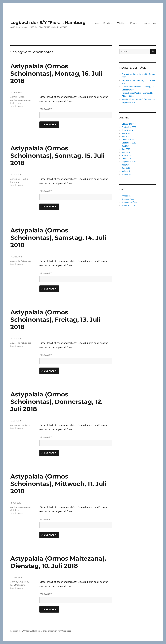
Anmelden (126, 196)
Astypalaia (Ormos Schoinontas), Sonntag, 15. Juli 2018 (58, 156)
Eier (12, 585)
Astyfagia (15, 100)
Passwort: (76, 113)
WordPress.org (128, 205)
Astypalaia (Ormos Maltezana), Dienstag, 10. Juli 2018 (58, 562)
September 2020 (129, 127)
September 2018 (129, 162)
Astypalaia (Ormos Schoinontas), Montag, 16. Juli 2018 (56, 73)
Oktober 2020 (128, 124)
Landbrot (15, 182)
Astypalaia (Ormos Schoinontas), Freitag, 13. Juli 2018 (55, 320)
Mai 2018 (126, 171)
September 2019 (129, 143)
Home (95, 23)
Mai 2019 (126, 152)
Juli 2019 (126, 146)
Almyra (14, 582)
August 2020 (127, 130)
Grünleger (15, 510)
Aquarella (15, 261)
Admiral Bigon (17, 97)
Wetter (122, 23)
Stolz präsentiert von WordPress (57, 631)
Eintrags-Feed (128, 199)
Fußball (25, 179)
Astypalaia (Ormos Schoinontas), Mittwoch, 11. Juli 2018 (58, 484)
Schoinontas (16, 106)
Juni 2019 (126, 149)
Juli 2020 (126, 133)
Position (108, 23)
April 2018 (126, 174)
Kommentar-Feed (129, 202)
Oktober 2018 (128, 159)
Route (134, 23)
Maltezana (16, 103)
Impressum (149, 23)
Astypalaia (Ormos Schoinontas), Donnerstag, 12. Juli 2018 (56, 402)
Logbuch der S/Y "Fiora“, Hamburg (48, 22)
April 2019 (126, 155)
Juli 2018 (126, 165)
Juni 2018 (126, 168)
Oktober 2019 (128, 140)
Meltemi (26, 425)
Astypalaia (25, 100)
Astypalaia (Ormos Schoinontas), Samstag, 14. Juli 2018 (58, 238)
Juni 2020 (126, 137)
